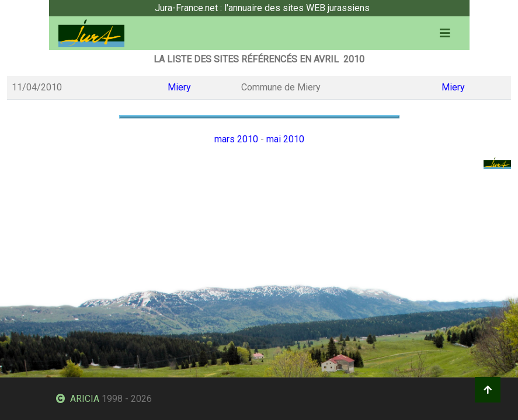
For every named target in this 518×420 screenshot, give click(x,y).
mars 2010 (236, 139)
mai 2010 (285, 139)
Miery (179, 87)
